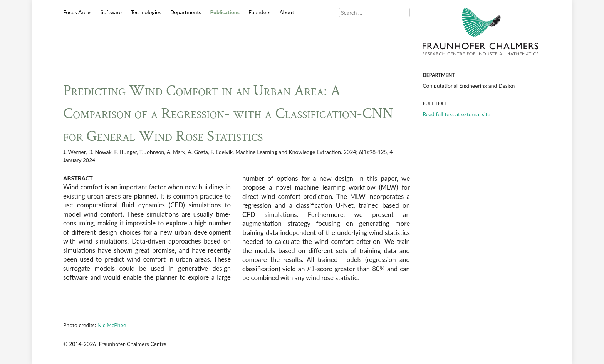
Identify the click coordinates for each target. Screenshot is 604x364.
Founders (259, 12)
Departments (186, 12)
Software (111, 12)
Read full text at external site (456, 114)
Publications (225, 12)
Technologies (146, 12)
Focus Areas (77, 12)
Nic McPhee (112, 325)
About (287, 12)
